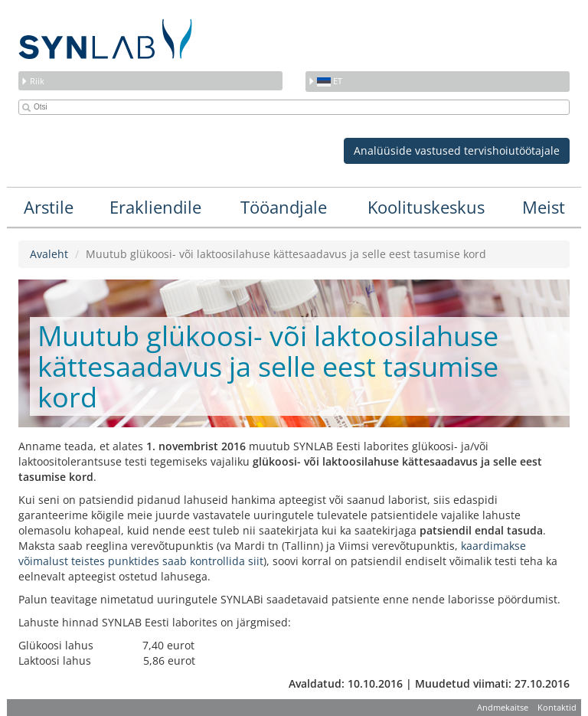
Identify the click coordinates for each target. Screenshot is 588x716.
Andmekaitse (503, 707)
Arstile (49, 207)
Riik (33, 81)
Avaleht (49, 254)
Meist (544, 207)
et (325, 81)
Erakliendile (155, 207)
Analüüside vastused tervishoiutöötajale (457, 150)
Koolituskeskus (426, 207)
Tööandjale (284, 207)
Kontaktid (557, 707)
